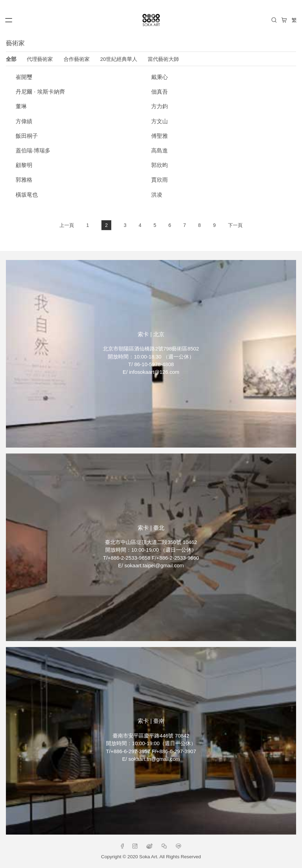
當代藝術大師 (163, 59)
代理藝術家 (40, 59)
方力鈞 (160, 106)
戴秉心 (160, 77)
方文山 (160, 121)
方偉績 (24, 121)
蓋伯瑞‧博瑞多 (33, 151)
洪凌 (157, 195)
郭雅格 (24, 180)
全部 (11, 59)
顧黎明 (24, 165)
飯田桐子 (27, 136)
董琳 (21, 106)
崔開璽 (24, 77)
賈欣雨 (160, 180)
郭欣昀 (160, 165)
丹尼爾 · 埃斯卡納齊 (40, 92)
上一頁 (67, 225)
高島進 (160, 151)
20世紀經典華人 (119, 59)
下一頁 (235, 225)
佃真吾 (160, 92)
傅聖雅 (160, 136)
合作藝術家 (77, 59)
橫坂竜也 (27, 195)
